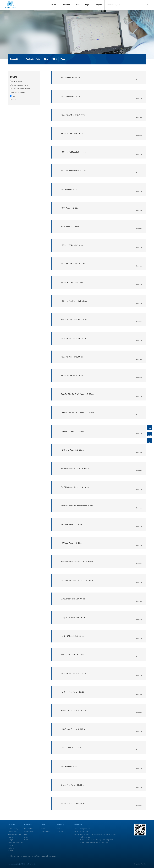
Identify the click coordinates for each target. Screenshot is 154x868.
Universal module (16, 81)
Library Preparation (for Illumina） (21, 89)
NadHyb (10, 840)
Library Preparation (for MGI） (20, 85)
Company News (46, 832)
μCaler (13, 100)
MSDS (55, 59)
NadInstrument (12, 832)
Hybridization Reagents (18, 92)
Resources (65, 5)
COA (46, 59)
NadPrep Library (13, 829)
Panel (13, 96)
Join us (59, 829)
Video (63, 59)
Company (98, 5)
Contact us (60, 832)
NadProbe (11, 848)
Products (52, 5)
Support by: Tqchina (140, 864)
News (77, 5)
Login (86, 5)
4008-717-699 (84, 832)
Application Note (33, 59)
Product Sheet (16, 59)
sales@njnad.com (85, 829)
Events (43, 829)
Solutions (11, 851)
